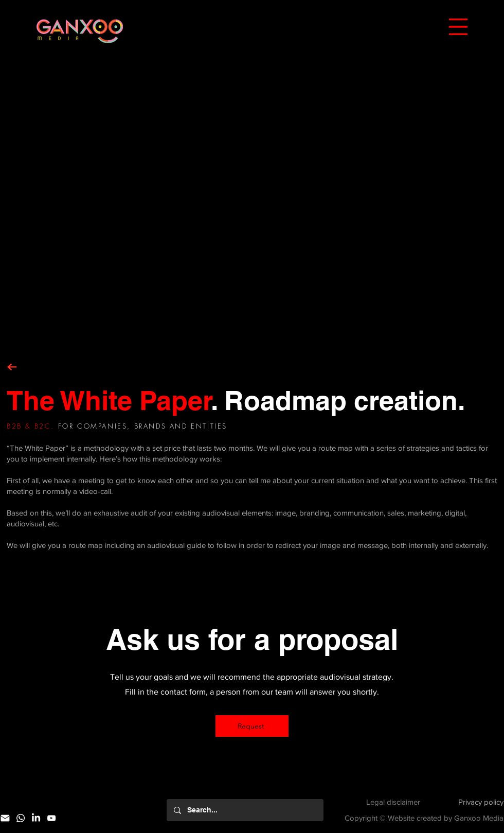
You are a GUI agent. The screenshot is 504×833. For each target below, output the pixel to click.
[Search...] (245, 810)
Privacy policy (481, 802)
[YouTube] (51, 818)
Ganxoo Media (479, 818)
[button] (458, 27)
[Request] (252, 726)
